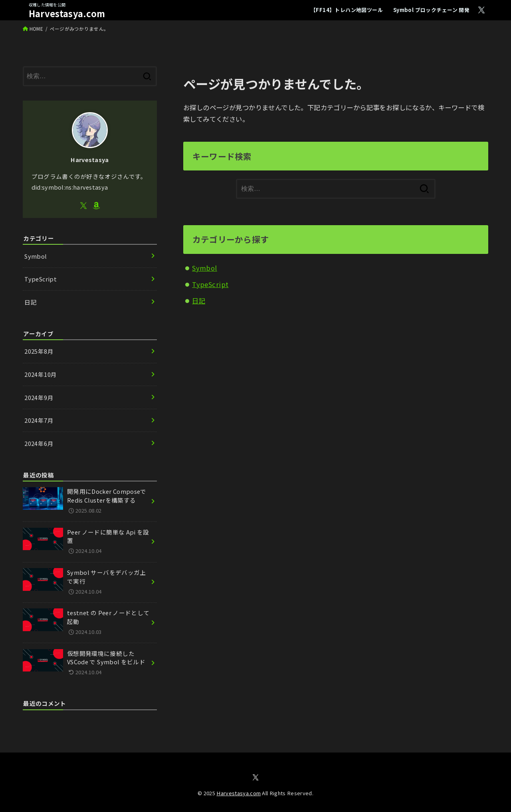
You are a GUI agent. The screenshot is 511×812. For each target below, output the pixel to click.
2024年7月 (39, 420)
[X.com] (481, 10)
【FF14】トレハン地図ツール (347, 10)
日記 (199, 301)
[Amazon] (96, 206)
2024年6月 (39, 443)
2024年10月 (41, 374)
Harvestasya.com (67, 13)
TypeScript (210, 284)
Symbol (204, 268)
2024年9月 (39, 397)
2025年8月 (39, 351)
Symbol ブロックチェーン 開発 (431, 10)
